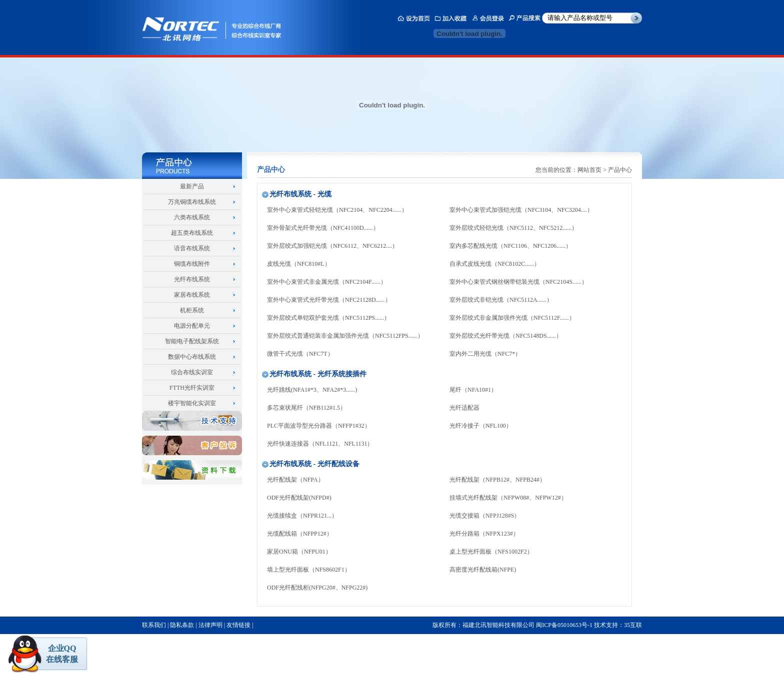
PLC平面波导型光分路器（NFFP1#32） (319, 426)
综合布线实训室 (192, 372)
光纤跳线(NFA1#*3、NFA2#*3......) (312, 390)
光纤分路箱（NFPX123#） (484, 534)
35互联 (633, 625)
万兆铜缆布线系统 (192, 202)
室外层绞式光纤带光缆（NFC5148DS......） (506, 336)
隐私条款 (182, 625)
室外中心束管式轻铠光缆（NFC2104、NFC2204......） (337, 210)
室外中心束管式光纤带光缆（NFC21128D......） (329, 300)
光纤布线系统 (192, 279)
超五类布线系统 (192, 233)
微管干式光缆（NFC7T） (300, 354)
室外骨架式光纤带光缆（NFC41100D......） (323, 228)
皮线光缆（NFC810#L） (299, 264)
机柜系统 (192, 310)
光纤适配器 (464, 408)
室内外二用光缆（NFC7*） (485, 354)
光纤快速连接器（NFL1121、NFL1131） (320, 444)
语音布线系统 (192, 248)
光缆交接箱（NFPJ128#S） (485, 516)
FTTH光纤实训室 (192, 388)
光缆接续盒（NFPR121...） (302, 516)
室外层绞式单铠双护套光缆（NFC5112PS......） (328, 318)
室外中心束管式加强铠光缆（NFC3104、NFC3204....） (521, 210)
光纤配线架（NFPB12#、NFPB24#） (497, 480)
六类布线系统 (192, 217)
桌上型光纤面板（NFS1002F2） (491, 552)
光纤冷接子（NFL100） (481, 426)
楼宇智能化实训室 (192, 403)
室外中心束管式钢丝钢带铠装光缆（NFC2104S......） (518, 282)
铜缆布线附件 (192, 264)
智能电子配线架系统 (192, 341)
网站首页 (589, 170)
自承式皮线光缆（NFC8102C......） (495, 264)
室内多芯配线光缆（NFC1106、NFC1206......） (510, 246)
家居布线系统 (192, 295)
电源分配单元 (192, 326)
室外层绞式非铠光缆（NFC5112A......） (501, 300)
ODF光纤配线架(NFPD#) (299, 498)
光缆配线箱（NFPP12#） (300, 534)
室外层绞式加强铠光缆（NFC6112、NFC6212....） (332, 246)
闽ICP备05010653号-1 (564, 625)
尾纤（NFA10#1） (473, 390)
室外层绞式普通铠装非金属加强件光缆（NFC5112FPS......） (345, 336)
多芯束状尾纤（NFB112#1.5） (306, 408)
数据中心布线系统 (192, 357)
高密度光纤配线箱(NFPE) (483, 570)
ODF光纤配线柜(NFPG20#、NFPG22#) (317, 588)
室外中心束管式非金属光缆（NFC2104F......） (327, 282)
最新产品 (192, 186)
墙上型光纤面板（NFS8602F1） (309, 570)
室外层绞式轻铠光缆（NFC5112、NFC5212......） (513, 228)
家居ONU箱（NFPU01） (299, 552)
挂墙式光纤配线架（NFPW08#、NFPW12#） (508, 498)
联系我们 (154, 625)
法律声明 (210, 625)
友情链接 (238, 625)
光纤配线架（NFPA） (295, 480)
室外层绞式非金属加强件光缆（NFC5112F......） (512, 318)
